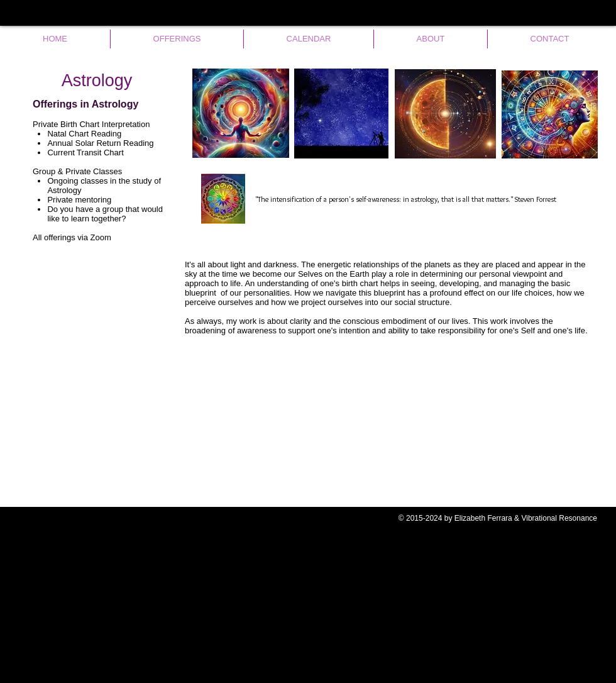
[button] (177, 39)
